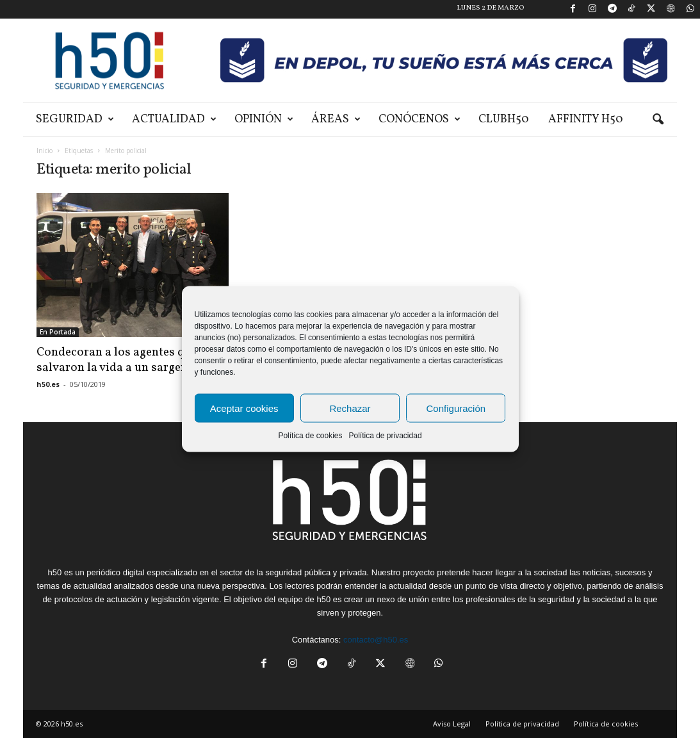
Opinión (264, 119)
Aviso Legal (452, 724)
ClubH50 (504, 119)
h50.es (48, 384)
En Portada (58, 332)
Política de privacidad (385, 436)
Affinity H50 (586, 119)
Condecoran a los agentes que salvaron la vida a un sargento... (124, 360)
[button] (658, 120)
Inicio (45, 151)
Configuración (456, 408)
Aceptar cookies (244, 408)
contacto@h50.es (376, 640)
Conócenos (419, 119)
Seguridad (75, 119)
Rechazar (350, 408)
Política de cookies (310, 436)
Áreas (336, 119)
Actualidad (174, 119)
